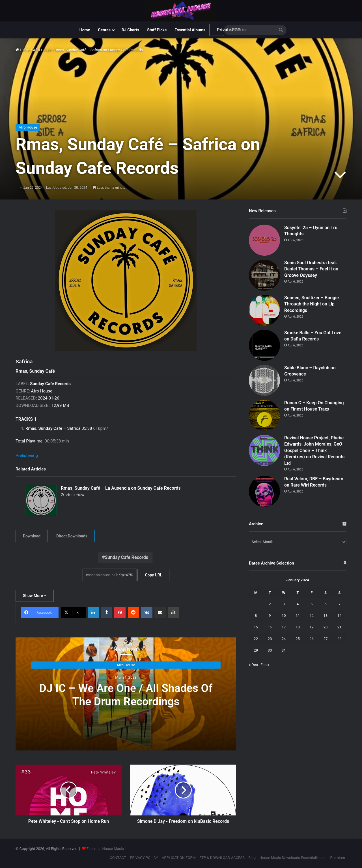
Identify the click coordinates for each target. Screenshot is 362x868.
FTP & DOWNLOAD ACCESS (222, 858)
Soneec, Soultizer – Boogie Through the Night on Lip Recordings (312, 304)
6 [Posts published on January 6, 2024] (325, 604)
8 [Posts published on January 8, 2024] (256, 616)
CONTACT (118, 858)
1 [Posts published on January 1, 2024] (256, 604)
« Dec (253, 665)
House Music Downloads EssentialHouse (293, 858)
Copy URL (153, 575)
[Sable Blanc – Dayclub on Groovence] (264, 380)
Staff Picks (157, 30)
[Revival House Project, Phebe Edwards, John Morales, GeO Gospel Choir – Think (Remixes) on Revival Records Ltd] (264, 450)
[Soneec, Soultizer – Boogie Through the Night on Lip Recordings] (264, 310)
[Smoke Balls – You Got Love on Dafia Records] (264, 345)
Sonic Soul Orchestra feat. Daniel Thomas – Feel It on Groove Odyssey (311, 269)
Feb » (265, 665)
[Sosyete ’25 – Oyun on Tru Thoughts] (264, 240)
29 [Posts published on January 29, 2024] (256, 650)
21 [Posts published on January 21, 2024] (340, 627)
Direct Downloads (72, 536)
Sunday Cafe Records (126, 557)
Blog (252, 858)
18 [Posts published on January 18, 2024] (298, 627)
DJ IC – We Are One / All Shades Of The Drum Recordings (126, 695)
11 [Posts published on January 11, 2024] (298, 616)
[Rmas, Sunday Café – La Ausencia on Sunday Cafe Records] (41, 500)
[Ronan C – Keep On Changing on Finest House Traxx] (264, 415)
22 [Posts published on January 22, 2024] (256, 639)
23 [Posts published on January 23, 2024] (270, 639)
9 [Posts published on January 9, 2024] (270, 616)
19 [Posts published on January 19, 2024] (312, 627)
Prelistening (27, 455)
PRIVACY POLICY (144, 858)
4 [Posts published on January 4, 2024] (298, 604)
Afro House (42, 50)
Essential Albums (190, 30)
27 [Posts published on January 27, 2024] (326, 639)
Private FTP (220, 30)
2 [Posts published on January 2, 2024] (270, 604)
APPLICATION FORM (179, 858)
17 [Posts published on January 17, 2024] (284, 627)
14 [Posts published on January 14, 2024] (340, 616)
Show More (35, 596)
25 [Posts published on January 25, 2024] (298, 639)
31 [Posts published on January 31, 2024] (284, 650)
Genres (104, 30)
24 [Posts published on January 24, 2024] (284, 639)
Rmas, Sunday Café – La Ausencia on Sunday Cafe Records (121, 488)
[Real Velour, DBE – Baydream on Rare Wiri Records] (264, 491)
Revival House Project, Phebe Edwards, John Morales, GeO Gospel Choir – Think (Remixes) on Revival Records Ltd (314, 451)
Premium (338, 858)
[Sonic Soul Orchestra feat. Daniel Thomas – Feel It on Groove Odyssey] (264, 275)
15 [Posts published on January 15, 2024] (256, 627)
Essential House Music (105, 849)
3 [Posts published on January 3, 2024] (284, 604)
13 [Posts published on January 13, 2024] (326, 616)
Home (85, 30)
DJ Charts (130, 30)
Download (32, 536)
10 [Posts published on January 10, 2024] (284, 616)
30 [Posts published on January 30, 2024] (270, 650)
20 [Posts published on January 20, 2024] (326, 627)
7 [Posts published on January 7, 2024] (340, 604)
